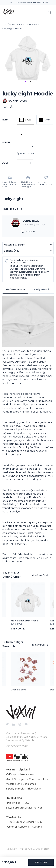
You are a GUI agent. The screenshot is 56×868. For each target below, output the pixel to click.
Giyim (22, 25)
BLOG (25, 803)
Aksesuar (29, 822)
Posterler (12, 827)
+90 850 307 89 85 (17, 746)
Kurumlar (38, 827)
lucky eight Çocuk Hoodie (25, 621)
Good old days (18, 690)
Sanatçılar (24, 827)
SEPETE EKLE (41, 862)
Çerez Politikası (38, 779)
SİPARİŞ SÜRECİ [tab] (40, 289)
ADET (5, 163)
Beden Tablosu (25, 154)
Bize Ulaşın (34, 789)
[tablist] (28, 290)
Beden (6, 142)
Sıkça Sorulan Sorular (19, 808)
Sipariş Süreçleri (16, 789)
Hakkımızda (13, 803)
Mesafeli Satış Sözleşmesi (21, 784)
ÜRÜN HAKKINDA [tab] (16, 289)
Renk (5, 120)
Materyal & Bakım (28, 245)
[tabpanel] (28, 430)
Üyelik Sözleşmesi (17, 779)
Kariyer (38, 808)
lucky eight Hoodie (12, 29)
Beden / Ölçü (28, 251)
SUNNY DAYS (31, 221)
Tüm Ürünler (9, 25)
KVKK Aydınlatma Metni (20, 774)
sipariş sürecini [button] (33, 275)
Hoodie (33, 25)
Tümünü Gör (40, 575)
